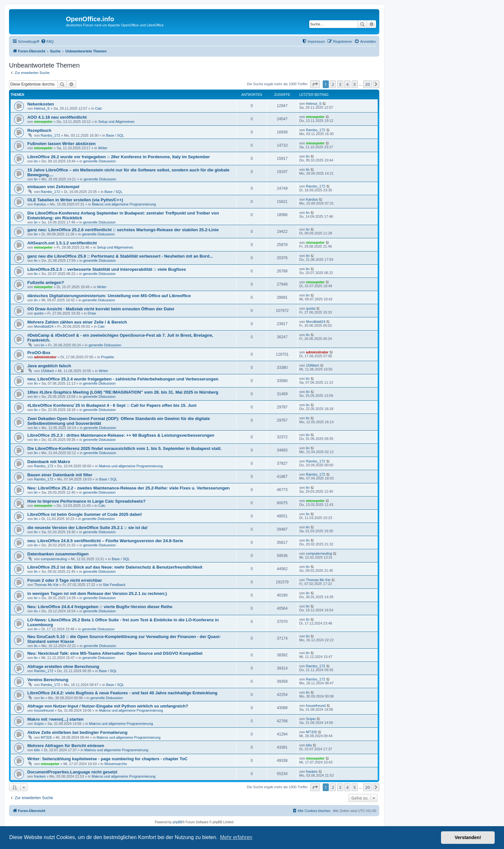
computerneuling (54, 559)
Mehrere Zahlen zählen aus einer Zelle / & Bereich (77, 322)
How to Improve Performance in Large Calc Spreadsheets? (86, 501)
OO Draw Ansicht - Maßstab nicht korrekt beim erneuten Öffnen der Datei (101, 309)
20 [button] (368, 84)
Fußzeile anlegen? (46, 283)
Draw (92, 313)
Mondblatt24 (44, 326)
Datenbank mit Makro (49, 462)
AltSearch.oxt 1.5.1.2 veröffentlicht (62, 243)
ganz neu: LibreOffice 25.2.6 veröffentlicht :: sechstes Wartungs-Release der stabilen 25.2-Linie (123, 230)
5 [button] (355, 84)
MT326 (46, 737)
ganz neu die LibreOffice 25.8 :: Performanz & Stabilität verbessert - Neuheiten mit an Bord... (120, 256)
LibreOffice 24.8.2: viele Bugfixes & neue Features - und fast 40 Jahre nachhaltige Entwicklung (122, 693)
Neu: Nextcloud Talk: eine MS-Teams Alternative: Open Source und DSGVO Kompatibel (115, 653)
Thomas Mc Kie (46, 585)
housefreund (44, 710)
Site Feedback (114, 585)
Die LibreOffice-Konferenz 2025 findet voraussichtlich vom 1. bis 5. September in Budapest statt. (125, 448)
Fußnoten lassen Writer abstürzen (61, 144)
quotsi (39, 313)
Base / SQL (115, 135)
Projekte (107, 357)
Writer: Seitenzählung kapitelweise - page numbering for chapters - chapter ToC (108, 759)
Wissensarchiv (116, 764)
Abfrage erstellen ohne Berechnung (63, 666)
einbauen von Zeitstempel (53, 187)
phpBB (177, 822)
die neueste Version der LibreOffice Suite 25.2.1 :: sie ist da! (88, 528)
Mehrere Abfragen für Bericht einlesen (66, 746)
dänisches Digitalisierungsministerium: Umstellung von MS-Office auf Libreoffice (109, 296)
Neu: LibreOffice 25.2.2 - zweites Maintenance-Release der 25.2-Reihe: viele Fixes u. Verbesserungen (129, 488)
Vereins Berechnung (48, 680)
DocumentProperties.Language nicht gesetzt (72, 772)
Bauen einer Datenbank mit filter (60, 475)
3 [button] (340, 84)
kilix (37, 750)
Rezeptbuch (39, 130)
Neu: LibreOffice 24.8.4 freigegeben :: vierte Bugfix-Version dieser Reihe (100, 607)
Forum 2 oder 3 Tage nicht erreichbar (65, 580)
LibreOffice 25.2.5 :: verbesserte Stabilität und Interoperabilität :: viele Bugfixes (107, 269)
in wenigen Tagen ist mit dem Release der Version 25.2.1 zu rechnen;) (97, 593)
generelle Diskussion (100, 161)
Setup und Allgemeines (117, 122)
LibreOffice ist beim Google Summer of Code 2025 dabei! (85, 514)
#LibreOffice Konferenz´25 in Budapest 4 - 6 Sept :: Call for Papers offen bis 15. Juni (112, 405)
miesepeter (43, 122)
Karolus (40, 204)
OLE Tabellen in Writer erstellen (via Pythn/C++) (75, 200)
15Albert (47, 371)
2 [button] (333, 84)
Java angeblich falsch (49, 366)
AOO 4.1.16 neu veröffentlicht (57, 117)
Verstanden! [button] (468, 837)
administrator (45, 357)
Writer (103, 148)
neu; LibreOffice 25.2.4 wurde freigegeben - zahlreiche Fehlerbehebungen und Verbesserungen (123, 379)
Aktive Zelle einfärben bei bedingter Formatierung (77, 732)
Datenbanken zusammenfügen (58, 554)
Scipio (39, 724)
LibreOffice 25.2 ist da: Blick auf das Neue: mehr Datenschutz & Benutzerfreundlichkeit (115, 567)
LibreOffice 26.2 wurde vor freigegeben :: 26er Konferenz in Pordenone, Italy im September (119, 157)
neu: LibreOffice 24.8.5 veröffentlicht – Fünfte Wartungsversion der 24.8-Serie (105, 541)
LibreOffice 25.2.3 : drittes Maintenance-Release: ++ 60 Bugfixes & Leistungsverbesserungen (121, 435)
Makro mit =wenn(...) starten (55, 719)
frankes (40, 776)
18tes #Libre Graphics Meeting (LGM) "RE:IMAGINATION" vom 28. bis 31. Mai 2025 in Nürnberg (123, 392)
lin (36, 161)
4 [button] (347, 84)
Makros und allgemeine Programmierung (124, 204)
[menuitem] (47, 41)
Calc (98, 108)
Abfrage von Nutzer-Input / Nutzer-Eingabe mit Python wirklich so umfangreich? (108, 706)
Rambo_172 (50, 135)
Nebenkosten (41, 104)
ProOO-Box (39, 353)
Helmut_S (42, 108)
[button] (315, 84)
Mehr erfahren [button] (236, 837)
